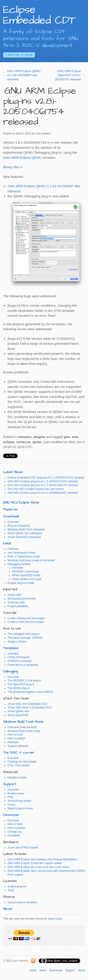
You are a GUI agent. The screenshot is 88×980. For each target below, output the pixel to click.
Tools (11, 890)
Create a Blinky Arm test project (26, 618)
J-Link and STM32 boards (23, 848)
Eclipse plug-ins (17, 886)
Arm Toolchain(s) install (21, 553)
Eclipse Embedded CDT (39, 15)
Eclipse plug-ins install (21, 583)
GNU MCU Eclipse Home (21, 503)
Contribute (14, 835)
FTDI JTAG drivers (19, 765)
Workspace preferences (22, 599)
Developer (11, 815)
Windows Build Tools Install (24, 731)
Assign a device (17, 642)
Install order (15, 595)
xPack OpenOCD (18, 537)
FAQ (10, 797)
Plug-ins (12, 526)
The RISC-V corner (19, 753)
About (8, 909)
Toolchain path (16, 602)
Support (12, 746)
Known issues (16, 793)
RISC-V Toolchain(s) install (24, 557)
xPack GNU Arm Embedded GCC (28, 704)
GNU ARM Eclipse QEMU (22, 158)
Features (10, 509)
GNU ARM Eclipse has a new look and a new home (38, 867)
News (43, 970)
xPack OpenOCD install (26, 575)
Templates (11, 648)
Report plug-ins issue (20, 808)
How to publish (16, 738)
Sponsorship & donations (23, 902)
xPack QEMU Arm (18, 533)
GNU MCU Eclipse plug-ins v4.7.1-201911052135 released (43, 485)
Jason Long (55, 919)
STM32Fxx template (20, 661)
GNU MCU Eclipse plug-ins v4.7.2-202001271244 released (43, 481)
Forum (12, 805)
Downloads (11, 516)
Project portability (18, 606)
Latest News (13, 472)
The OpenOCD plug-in (21, 684)
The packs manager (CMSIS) (25, 638)
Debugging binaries (19, 564)
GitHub (19, 55)
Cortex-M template (19, 657)
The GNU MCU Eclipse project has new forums (36, 489)
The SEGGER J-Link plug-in (24, 680)
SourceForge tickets (20, 801)
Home (33, 970)
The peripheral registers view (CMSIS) (30, 692)
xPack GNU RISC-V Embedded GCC (30, 708)
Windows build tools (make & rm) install (31, 560)
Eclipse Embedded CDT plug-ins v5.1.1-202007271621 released (46, 478)
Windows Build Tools (20, 529)
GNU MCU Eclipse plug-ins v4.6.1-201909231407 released (43, 493)
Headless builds (17, 778)
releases (24, 526)
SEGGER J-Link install (26, 572)
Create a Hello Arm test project (26, 622)
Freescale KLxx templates (23, 665)
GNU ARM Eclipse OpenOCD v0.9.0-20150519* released (68, 75)
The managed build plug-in (24, 634)
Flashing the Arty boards (22, 762)
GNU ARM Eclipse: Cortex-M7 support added (35, 863)
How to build (15, 735)
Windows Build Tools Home (23, 722)
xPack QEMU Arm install (27, 579)
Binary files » (13, 167)
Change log (14, 832)
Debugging (10, 671)
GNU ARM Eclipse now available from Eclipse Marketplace (43, 859)
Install (7, 543)
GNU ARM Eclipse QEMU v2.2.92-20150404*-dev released (24, 75)
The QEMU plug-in (19, 688)
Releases (13, 742)
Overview (13, 522)
